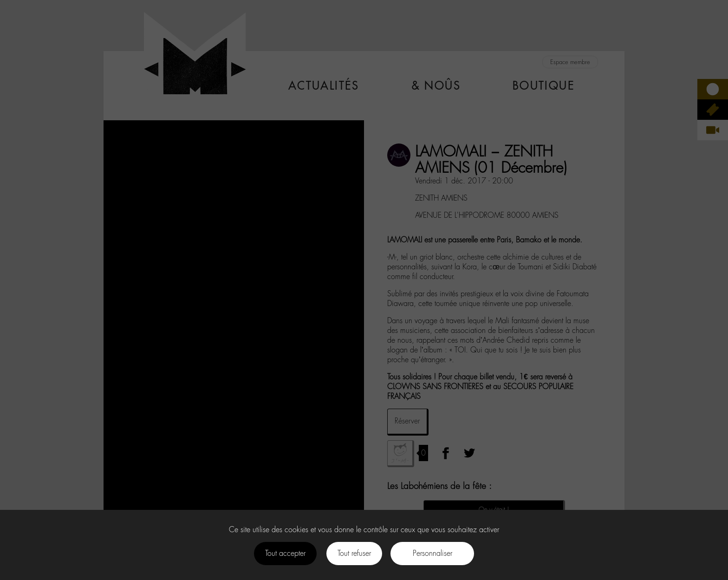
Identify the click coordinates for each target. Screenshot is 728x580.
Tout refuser (354, 553)
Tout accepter (285, 553)
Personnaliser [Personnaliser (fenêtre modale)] (432, 553)
